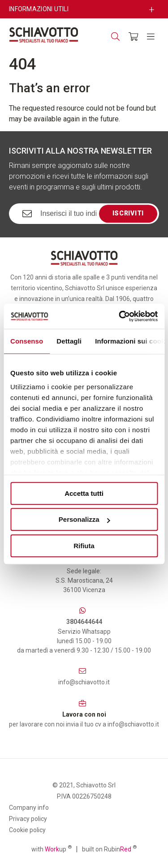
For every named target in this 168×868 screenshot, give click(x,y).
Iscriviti (128, 213)
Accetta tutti (84, 493)
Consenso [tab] (27, 341)
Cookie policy (27, 830)
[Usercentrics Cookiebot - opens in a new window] (120, 316)
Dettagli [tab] (69, 341)
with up (52, 849)
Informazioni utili (39, 9)
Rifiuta (84, 546)
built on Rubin (109, 849)
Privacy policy (28, 819)
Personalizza (84, 519)
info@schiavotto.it (84, 682)
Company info (29, 808)
